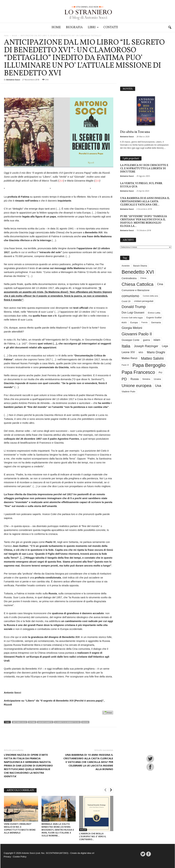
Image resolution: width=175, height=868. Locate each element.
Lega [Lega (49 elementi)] (165, 346)
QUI (61, 181)
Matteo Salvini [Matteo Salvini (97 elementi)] (152, 358)
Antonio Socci (13, 80)
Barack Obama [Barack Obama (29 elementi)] (140, 266)
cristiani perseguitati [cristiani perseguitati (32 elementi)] (144, 301)
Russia (85, 722)
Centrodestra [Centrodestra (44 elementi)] (129, 278)
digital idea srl (87, 853)
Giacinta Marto (45, 722)
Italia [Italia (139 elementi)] (126, 346)
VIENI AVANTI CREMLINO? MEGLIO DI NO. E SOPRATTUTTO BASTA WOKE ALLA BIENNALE (20, 828)
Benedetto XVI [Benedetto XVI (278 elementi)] (138, 272)
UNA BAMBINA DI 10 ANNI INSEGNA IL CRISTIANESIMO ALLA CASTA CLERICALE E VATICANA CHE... (145, 201)
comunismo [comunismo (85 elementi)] (130, 296)
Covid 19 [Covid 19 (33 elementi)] (126, 301)
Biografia (74, 27)
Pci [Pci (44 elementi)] (160, 372)
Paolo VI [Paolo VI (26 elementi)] (125, 365)
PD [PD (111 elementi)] (124, 379)
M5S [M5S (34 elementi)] (141, 352)
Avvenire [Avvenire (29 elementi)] (126, 266)
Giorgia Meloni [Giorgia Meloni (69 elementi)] (132, 328)
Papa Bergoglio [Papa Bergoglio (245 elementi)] (149, 365)
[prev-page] (105, 790)
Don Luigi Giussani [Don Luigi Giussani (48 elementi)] (133, 313)
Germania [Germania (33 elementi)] (156, 322)
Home (56, 27)
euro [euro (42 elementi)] (124, 322)
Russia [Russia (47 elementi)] (135, 379)
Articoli (15, 36)
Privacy (7, 857)
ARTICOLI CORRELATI (20, 790)
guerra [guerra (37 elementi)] (146, 340)
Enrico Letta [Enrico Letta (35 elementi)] (154, 313)
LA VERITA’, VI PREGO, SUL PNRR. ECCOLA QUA (141, 185)
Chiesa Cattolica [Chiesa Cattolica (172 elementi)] (138, 284)
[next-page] (111, 790)
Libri (93, 27)
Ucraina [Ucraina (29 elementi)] (157, 379)
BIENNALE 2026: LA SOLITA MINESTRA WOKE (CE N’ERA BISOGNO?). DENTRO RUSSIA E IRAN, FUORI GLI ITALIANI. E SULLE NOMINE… (58, 830)
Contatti (111, 27)
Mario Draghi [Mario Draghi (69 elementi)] (156, 352)
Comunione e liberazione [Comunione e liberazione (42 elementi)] (136, 290)
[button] (170, 28)
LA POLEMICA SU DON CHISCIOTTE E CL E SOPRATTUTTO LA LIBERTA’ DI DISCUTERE (144, 168)
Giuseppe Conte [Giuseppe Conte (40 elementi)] (131, 340)
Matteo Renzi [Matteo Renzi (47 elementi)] (130, 358)
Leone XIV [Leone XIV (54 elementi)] (128, 352)
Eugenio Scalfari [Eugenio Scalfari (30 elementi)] (154, 318)
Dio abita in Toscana (135, 132)
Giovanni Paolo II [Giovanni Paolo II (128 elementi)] (137, 334)
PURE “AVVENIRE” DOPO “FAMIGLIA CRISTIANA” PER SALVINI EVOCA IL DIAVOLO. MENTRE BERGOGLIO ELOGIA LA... (144, 221)
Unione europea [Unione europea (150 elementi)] (137, 386)
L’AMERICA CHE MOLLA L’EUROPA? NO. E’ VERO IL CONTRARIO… (93, 836)
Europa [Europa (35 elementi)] (134, 322)
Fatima (32, 722)
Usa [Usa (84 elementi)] (158, 386)
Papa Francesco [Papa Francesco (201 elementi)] (138, 372)
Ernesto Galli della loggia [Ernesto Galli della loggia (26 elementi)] (132, 318)
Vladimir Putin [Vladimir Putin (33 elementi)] (129, 392)
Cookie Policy (20, 857)
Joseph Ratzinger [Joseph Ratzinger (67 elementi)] (146, 346)
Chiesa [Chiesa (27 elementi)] (143, 278)
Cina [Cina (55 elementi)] (160, 284)
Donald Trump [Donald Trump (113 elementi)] (134, 307)
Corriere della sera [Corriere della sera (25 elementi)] (150, 296)
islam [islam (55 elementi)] (157, 340)
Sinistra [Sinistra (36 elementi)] (146, 379)
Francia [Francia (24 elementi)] (144, 322)
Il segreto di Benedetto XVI (67, 722)
